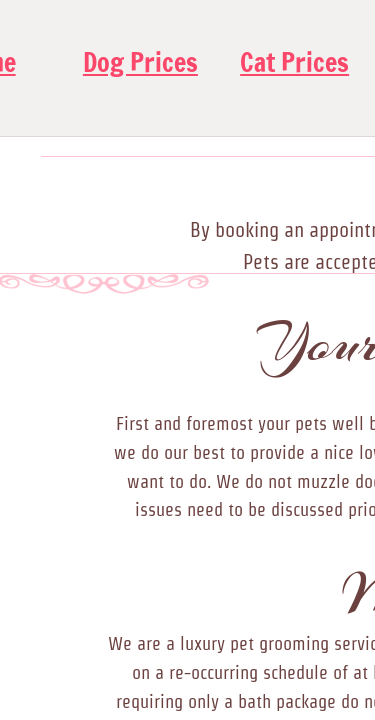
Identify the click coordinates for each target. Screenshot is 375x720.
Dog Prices (140, 62)
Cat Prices (294, 62)
